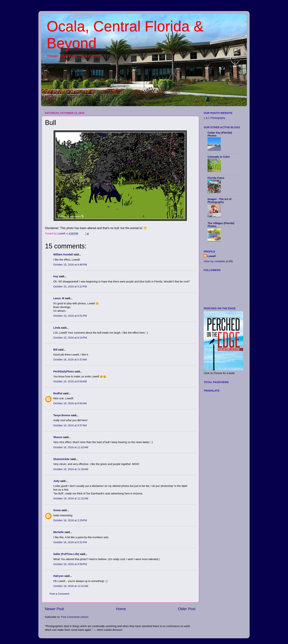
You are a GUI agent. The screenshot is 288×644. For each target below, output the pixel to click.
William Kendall (63, 254)
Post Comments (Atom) (75, 617)
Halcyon (58, 576)
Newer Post (54, 609)
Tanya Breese (62, 415)
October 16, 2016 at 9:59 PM (70, 564)
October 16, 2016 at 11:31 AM (71, 498)
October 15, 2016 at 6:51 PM (70, 316)
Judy (56, 481)
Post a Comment (59, 594)
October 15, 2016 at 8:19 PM (70, 338)
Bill (55, 350)
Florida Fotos (216, 178)
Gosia (57, 510)
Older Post (187, 609)
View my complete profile (218, 261)
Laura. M (59, 298)
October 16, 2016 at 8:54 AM (70, 381)
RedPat (58, 393)
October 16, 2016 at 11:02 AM (71, 447)
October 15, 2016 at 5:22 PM (70, 286)
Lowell (211, 256)
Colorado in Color (219, 157)
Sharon (58, 437)
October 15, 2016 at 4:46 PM (70, 265)
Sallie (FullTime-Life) (66, 554)
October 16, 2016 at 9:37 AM (70, 425)
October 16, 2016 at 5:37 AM (70, 360)
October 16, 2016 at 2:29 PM (70, 520)
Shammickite (61, 459)
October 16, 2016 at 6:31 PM (70, 542)
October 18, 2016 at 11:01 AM (71, 586)
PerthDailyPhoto (64, 371)
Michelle (58, 532)
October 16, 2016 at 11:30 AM (71, 469)
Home (121, 609)
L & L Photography (215, 118)
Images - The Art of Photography (219, 201)
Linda (57, 328)
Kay (56, 276)
